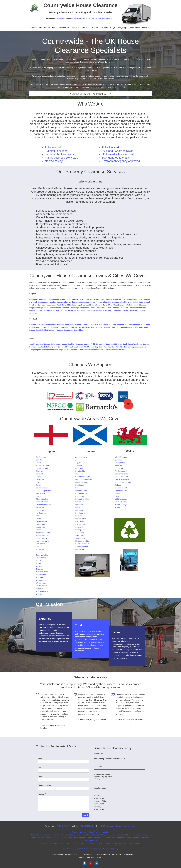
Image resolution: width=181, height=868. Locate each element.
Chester (70, 310)
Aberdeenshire (81, 457)
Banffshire (79, 468)
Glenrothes (139, 327)
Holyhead (63, 350)
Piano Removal (111, 843)
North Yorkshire (42, 538)
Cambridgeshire (42, 468)
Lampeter (33, 347)
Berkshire (40, 460)
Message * (42, 794)
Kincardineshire (81, 493)
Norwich (129, 302)
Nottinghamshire (42, 541)
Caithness (79, 474)
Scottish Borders (82, 547)
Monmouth (71, 350)
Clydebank (52, 330)
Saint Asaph (56, 344)
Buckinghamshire (43, 465)
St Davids (118, 344)
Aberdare (111, 347)
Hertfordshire (41, 513)
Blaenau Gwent (121, 488)
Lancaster (133, 310)
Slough (40, 308)
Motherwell (136, 324)
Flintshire (118, 465)
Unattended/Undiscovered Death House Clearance (121, 835)
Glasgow (42, 324)
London (33, 299)
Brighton (33, 308)
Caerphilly (113, 350)
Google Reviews (69, 849)
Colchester (133, 308)
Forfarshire (80, 549)
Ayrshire (79, 465)
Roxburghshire (81, 524)
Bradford (109, 299)
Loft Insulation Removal (94, 843)
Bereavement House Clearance (65, 835)
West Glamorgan (121, 505)
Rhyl (86, 347)
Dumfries (112, 324)
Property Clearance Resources (89, 849)
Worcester (100, 310)
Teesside (39, 566)
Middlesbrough (75, 305)
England (75, 832)
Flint (118, 347)
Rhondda (105, 350)
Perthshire (79, 516)
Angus (78, 460)
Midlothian (79, 505)
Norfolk (39, 530)
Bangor (65, 344)
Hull (103, 299)
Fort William (121, 327)
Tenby (130, 344)
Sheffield (75, 299)
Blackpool (85, 305)
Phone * (41, 776)
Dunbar (33, 330)
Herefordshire (41, 510)
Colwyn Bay (93, 347)
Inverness (69, 324)
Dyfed (117, 496)
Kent (38, 516)
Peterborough (133, 305)
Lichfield (141, 310)
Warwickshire (41, 575)
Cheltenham (85, 308)
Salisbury (33, 313)
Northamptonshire (43, 533)
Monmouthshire (121, 491)
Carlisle (63, 310)
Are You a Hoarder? (102, 832)
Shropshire (40, 549)
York (111, 305)
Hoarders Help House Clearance (74, 838)
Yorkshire (40, 594)
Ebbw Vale (103, 347)
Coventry (97, 299)
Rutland (39, 547)
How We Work (78, 843)
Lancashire (40, 519)
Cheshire (39, 471)
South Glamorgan (122, 502)
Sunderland (120, 302)
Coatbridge (78, 330)
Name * (41, 758)
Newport (47, 344)
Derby (59, 302)
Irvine (146, 327)
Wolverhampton (134, 299)
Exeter (93, 308)
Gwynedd (119, 460)
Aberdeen (77, 324)
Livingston (54, 327)
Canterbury (47, 310)
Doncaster (81, 310)
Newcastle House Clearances (130, 843)
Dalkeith (92, 327)
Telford (106, 305)
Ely (75, 310)
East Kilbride (44, 327)
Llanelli (80, 347)
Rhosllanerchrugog (128, 347)
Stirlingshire (80, 530)
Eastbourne (101, 308)
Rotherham (65, 308)
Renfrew (60, 330)
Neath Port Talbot (122, 477)
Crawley (39, 310)
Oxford (65, 305)
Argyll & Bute (80, 463)
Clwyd (117, 493)
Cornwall (39, 474)
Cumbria (39, 477)
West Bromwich (120, 305)
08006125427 (61, 19)
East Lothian (80, 485)
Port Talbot (123, 350)
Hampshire (40, 507)
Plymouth (33, 302)
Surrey (39, 563)
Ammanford (141, 347)
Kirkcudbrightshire (82, 499)
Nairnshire (79, 510)
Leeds (68, 299)
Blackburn (124, 308)
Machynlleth (43, 347)
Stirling (61, 324)
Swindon (42, 305)
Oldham (142, 308)
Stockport (143, 305)
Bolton (93, 305)
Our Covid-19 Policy (110, 849)
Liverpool (51, 299)
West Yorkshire (42, 586)
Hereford (108, 310)
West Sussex (41, 583)
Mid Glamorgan (121, 499)
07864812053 (78, 19)
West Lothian (80, 535)
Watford (56, 308)
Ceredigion (119, 468)
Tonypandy (53, 347)
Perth (56, 324)
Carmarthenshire (121, 474)
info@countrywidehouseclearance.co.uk (100, 19)
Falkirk (95, 324)
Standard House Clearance (41, 835)
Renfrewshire (81, 519)
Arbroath (130, 327)
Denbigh (72, 344)
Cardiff (32, 344)
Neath (125, 344)
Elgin (113, 327)
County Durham (42, 488)
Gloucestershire (42, 499)
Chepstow (45, 350)
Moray (78, 507)
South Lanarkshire (83, 544)
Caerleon (146, 344)
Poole (59, 305)
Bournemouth (145, 302)
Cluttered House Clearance (89, 835)
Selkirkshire (80, 527)
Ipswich (99, 305)
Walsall (136, 302)
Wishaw (107, 327)
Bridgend (62, 347)
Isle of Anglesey (121, 457)
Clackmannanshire (83, 477)
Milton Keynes (109, 302)
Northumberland (42, 535)
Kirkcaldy (74, 327)
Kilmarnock (145, 324)
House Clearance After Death (99, 838)
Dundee (50, 324)
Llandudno (54, 350)
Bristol (82, 299)
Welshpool (137, 344)
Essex (38, 496)
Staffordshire (41, 558)
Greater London (42, 502)
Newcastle (117, 299)
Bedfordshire (41, 457)
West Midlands (42, 580)
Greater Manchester (44, 505)
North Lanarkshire (82, 541)
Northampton (74, 302)
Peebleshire (80, 513)
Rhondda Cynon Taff (123, 482)
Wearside (40, 577)
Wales (90, 832)
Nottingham (145, 299)
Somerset (40, 552)
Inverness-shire (81, 491)
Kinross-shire (81, 496)
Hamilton (127, 324)
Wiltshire (39, 589)
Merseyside (40, 527)
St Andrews (103, 324)
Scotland (83, 832)
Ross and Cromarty (83, 521)
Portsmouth (85, 302)
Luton (93, 302)
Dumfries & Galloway (84, 479)
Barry (75, 347)
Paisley (120, 324)
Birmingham (41, 299)
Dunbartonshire (81, 482)
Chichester (117, 310)
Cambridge (74, 308)
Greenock (99, 327)
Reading (53, 302)
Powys (117, 507)
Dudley (65, 302)
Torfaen (118, 485)
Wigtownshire (81, 538)
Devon (38, 482)
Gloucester (48, 308)
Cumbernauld (64, 327)
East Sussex (41, 493)
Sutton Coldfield (113, 308)
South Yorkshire (42, 555)
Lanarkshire (80, 502)
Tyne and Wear (42, 572)
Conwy (69, 347)
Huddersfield (51, 305)
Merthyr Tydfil (90, 344)
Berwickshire (80, 471)
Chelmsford (90, 310)
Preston (99, 302)
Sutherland (80, 533)
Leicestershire (41, 521)
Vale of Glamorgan (122, 479)
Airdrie (85, 327)
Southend (33, 305)
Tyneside (39, 569)
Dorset (39, 485)
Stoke (124, 299)
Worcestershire (42, 591)
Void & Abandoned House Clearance (126, 838)
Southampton (43, 302)
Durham (56, 310)
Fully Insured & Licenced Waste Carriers (56, 843)
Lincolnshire (41, 524)
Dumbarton (68, 330)
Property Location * (45, 785)
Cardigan (110, 344)
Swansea (39, 344)
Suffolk (39, 561)
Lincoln (125, 310)
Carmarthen (101, 344)
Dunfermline (87, 324)
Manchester (60, 299)
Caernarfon (81, 350)
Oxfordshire (41, 544)
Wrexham (79, 344)
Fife (77, 488)
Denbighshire (120, 463)
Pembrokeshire (121, 471)
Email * (40, 767)
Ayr (80, 327)
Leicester (89, 299)
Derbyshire (40, 479)
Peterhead (34, 327)
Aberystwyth (35, 350)
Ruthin (89, 350)
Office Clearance (53, 838)
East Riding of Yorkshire (45, 491)
